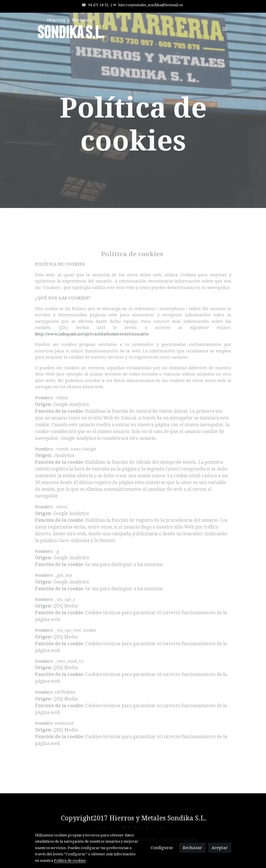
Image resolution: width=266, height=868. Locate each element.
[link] (71, 29)
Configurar (162, 848)
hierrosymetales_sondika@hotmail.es (150, 5)
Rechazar (192, 848)
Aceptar (220, 848)
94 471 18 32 (98, 5)
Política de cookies (70, 861)
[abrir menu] (225, 29)
